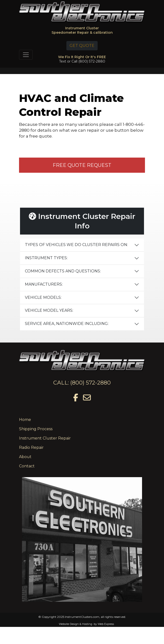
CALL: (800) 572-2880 (82, 383)
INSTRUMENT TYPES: (46, 258)
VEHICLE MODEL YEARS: (49, 310)
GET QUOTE (82, 46)
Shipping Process (36, 429)
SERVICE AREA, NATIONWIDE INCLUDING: (67, 324)
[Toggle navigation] (26, 55)
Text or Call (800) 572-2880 (82, 61)
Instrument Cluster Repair (45, 438)
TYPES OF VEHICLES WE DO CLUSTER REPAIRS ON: (76, 245)
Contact (27, 466)
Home (25, 420)
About (25, 457)
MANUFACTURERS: (44, 284)
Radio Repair (31, 447)
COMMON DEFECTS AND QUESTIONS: (63, 271)
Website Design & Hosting (76, 624)
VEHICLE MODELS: (43, 297)
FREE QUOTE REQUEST (82, 165)
